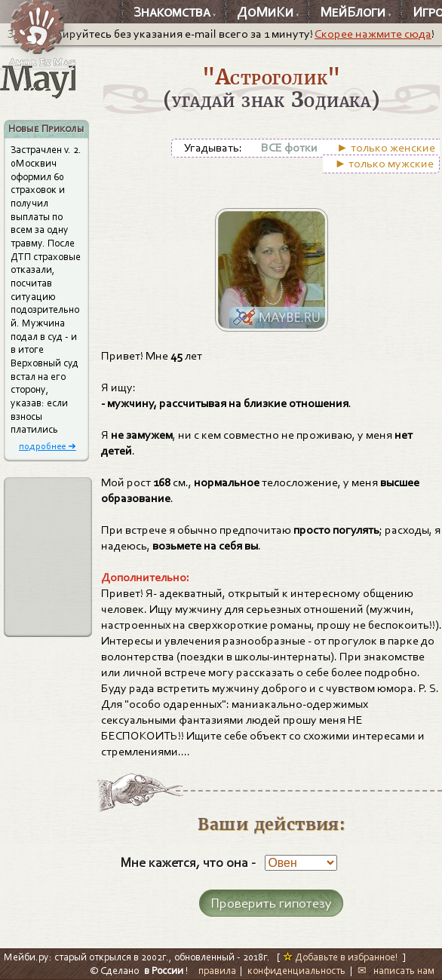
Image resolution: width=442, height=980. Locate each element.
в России (164, 971)
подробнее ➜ (48, 446)
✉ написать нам (396, 971)
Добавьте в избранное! (341, 957)
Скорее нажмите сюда (373, 34)
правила (217, 971)
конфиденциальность (296, 971)
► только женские (386, 148)
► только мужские (385, 164)
